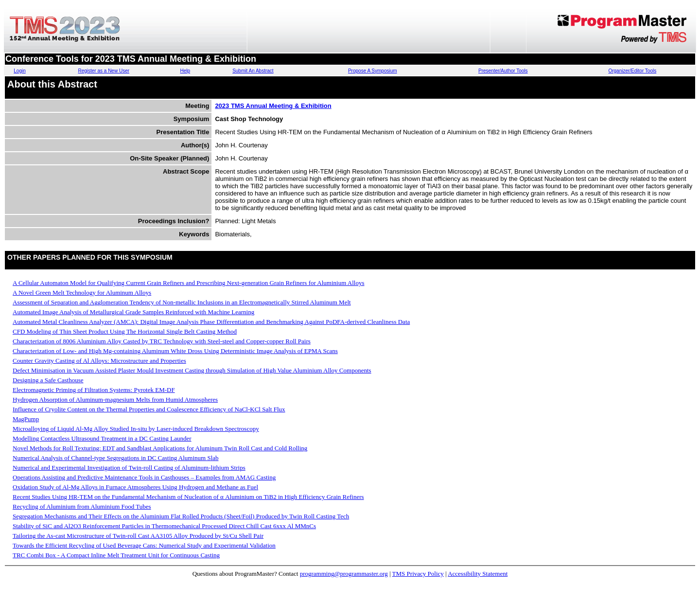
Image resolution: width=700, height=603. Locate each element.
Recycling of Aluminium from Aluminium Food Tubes (82, 506)
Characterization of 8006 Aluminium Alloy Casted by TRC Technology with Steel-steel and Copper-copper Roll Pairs (162, 341)
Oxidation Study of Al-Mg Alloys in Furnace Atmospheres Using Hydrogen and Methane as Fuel (135, 487)
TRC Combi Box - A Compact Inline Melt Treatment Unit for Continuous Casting (116, 555)
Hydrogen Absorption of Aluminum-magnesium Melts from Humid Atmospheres (115, 399)
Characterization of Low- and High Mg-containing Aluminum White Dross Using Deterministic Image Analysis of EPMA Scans (175, 351)
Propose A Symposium (373, 71)
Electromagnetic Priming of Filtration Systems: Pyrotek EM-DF (94, 390)
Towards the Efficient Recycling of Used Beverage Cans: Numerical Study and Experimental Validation (144, 545)
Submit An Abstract (253, 71)
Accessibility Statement (478, 574)
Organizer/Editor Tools (632, 71)
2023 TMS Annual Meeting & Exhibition (273, 106)
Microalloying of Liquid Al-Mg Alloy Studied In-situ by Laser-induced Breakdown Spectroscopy (136, 429)
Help (185, 71)
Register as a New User (104, 71)
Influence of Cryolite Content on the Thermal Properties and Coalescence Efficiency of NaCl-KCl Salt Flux (149, 409)
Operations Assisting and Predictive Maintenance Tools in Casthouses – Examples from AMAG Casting (144, 477)
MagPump (26, 419)
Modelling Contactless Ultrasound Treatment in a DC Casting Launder (102, 438)
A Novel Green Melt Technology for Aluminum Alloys (82, 293)
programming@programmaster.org (344, 574)
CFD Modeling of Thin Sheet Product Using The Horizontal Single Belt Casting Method (125, 331)
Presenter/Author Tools (503, 71)
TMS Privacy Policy (418, 574)
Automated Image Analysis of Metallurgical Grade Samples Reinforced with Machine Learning (133, 312)
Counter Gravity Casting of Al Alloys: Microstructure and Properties (99, 361)
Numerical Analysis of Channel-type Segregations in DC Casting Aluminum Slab (116, 458)
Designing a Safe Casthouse (48, 380)
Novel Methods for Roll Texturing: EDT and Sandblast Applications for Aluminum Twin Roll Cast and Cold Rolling (160, 448)
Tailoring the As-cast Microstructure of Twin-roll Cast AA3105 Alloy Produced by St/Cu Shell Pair (138, 536)
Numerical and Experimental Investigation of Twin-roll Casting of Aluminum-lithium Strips (129, 468)
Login (19, 71)
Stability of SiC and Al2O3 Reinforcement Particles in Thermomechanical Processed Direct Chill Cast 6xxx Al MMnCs (164, 526)
